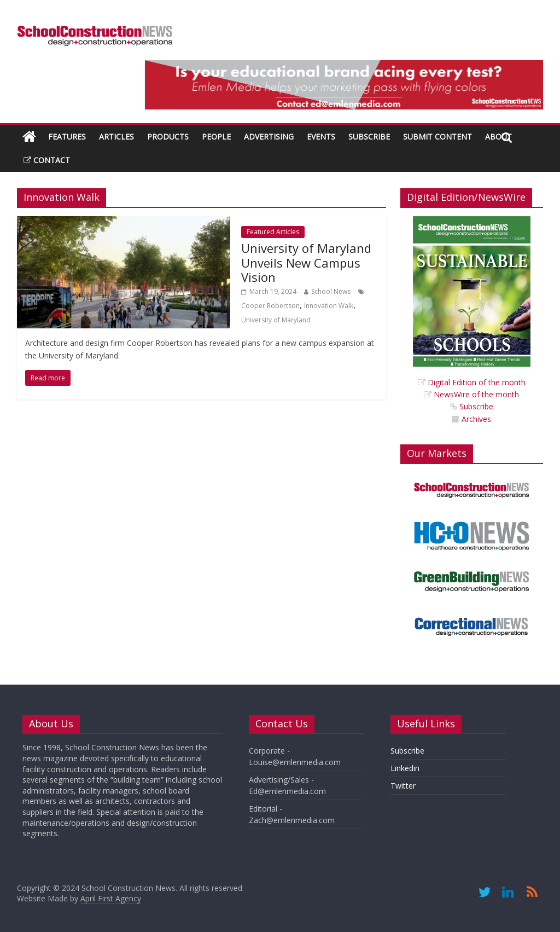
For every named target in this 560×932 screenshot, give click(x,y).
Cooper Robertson (270, 306)
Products (168, 137)
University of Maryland (276, 320)
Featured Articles (273, 232)
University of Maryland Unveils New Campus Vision (306, 262)
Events (321, 137)
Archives (476, 419)
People (216, 137)
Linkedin (405, 768)
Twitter (403, 786)
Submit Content (437, 137)
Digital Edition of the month (477, 382)
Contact (47, 160)
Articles (116, 137)
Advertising (269, 137)
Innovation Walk (329, 306)
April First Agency (111, 898)
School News (331, 291)
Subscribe (369, 137)
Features (67, 137)
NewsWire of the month (476, 394)
